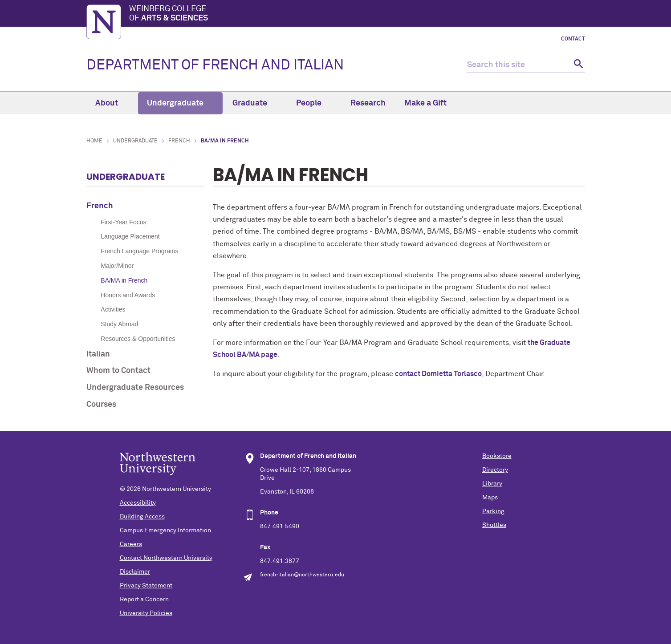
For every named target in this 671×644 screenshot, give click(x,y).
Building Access (142, 517)
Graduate (255, 103)
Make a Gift (425, 103)
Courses (101, 405)
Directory (495, 470)
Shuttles (494, 525)
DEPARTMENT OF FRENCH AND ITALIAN (215, 65)
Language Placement (130, 236)
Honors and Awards (128, 295)
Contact (573, 39)
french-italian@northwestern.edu (302, 575)
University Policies (146, 613)
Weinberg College (357, 14)
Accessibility (138, 503)
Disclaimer (135, 572)
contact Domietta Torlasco (438, 374)
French (179, 141)
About (112, 103)
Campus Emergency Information (165, 531)
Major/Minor (117, 266)
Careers (131, 544)
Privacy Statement (146, 586)
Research (368, 103)
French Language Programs (139, 251)
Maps (490, 498)
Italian (98, 354)
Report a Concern (144, 599)
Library (492, 484)
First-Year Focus (123, 222)
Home (94, 141)
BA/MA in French (124, 280)
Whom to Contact (118, 371)
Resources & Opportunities (138, 339)
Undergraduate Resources (135, 388)
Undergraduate (180, 103)
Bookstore (497, 456)
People (314, 103)
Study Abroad (119, 324)
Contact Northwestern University (166, 558)
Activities (113, 309)
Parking (493, 511)
